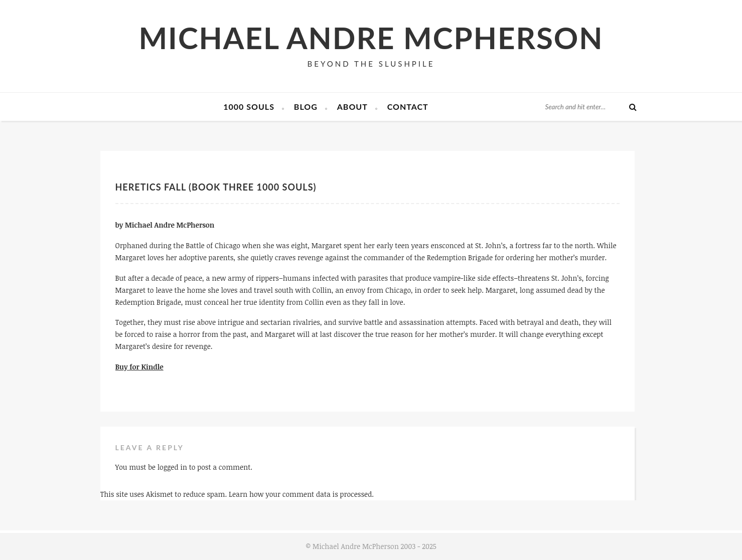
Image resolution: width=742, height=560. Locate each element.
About (352, 107)
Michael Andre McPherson (371, 38)
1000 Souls (249, 107)
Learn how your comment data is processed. (301, 494)
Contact (408, 107)
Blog (306, 107)
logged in (172, 467)
